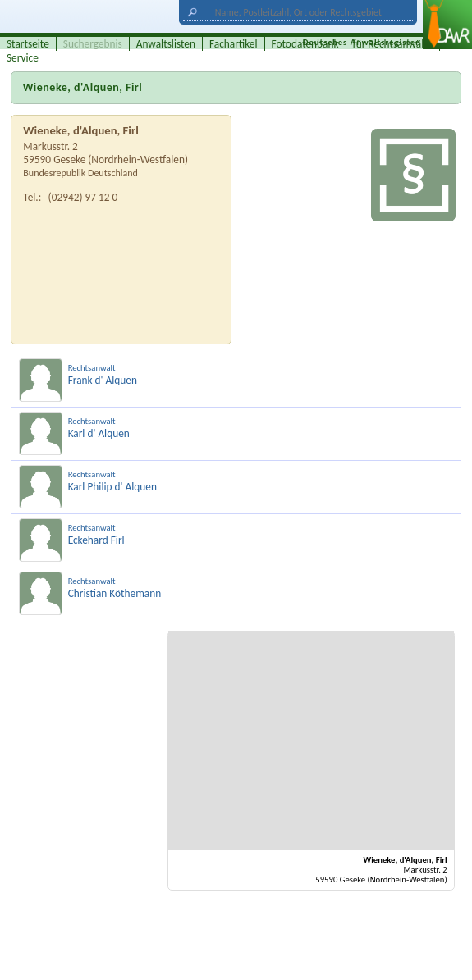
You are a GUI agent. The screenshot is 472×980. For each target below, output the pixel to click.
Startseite (28, 44)
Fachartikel (234, 44)
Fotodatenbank (305, 44)
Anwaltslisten (166, 44)
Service (23, 58)
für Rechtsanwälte (393, 44)
